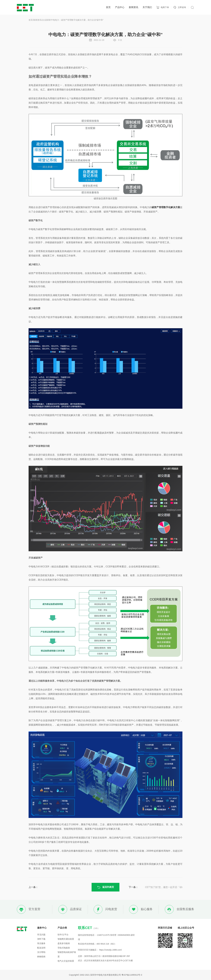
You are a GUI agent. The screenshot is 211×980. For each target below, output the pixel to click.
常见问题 (41, 935)
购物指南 (41, 957)
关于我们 (147, 7)
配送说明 (41, 948)
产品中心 (120, 7)
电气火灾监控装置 (66, 961)
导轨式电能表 (64, 948)
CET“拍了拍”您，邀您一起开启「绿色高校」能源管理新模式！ (171, 887)
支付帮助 (41, 952)
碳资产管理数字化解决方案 (166, 207)
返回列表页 (105, 887)
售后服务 (41, 943)
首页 (108, 7)
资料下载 (41, 939)
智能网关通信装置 (66, 939)
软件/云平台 (63, 935)
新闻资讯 (133, 7)
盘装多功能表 (64, 943)
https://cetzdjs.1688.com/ (110, 950)
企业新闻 (46, 20)
